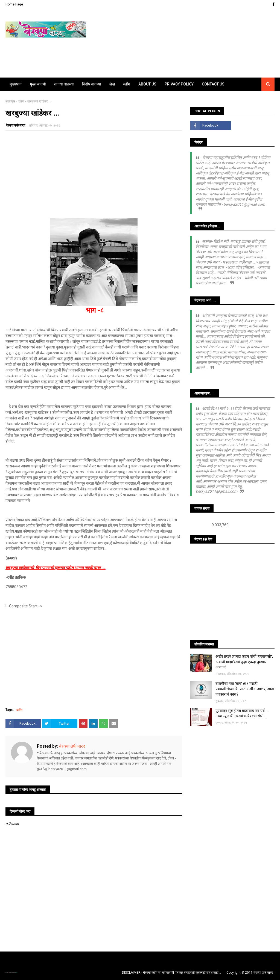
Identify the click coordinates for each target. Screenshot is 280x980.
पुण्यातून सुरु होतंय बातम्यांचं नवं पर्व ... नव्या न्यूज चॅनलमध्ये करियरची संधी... (242, 713)
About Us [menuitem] (147, 84)
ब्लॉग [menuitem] (127, 84)
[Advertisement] (94, 175)
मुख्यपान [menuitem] (16, 84)
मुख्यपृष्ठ (10, 101)
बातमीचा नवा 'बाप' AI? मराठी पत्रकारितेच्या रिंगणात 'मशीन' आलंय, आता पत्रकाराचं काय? (245, 689)
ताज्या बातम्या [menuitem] (64, 84)
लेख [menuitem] (112, 84)
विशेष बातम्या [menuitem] (92, 84)
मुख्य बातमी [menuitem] (38, 84)
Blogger (16, 972)
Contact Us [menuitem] (213, 84)
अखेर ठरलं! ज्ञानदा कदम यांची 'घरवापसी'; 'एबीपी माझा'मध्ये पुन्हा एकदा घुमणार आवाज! (244, 662)
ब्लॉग (21, 101)
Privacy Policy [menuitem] (179, 84)
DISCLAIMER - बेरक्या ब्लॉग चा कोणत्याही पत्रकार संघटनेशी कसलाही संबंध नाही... (171, 973)
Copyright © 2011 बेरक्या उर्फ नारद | (250, 973)
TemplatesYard (11, 972)
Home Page (14, 4)
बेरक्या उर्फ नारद (15, 125)
